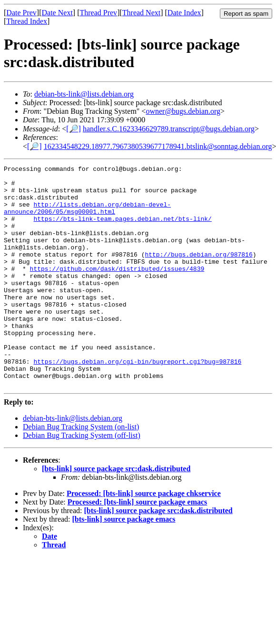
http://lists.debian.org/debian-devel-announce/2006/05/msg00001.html (87, 217)
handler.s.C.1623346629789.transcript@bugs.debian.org (169, 129)
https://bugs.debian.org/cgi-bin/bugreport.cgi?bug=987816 (137, 401)
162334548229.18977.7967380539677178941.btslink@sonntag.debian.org (158, 146)
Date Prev (21, 13)
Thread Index (27, 21)
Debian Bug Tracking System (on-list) (81, 471)
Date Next (57, 13)
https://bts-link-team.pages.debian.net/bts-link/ (122, 230)
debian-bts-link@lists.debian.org (84, 94)
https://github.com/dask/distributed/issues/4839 (117, 290)
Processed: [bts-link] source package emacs (138, 546)
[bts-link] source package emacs (124, 563)
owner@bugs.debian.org (183, 111)
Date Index (184, 13)
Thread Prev (98, 13)
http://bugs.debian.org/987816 (198, 273)
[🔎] (74, 129)
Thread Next (141, 13)
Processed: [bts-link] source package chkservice (144, 538)
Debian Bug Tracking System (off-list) (82, 480)
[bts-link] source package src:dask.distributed (116, 513)
